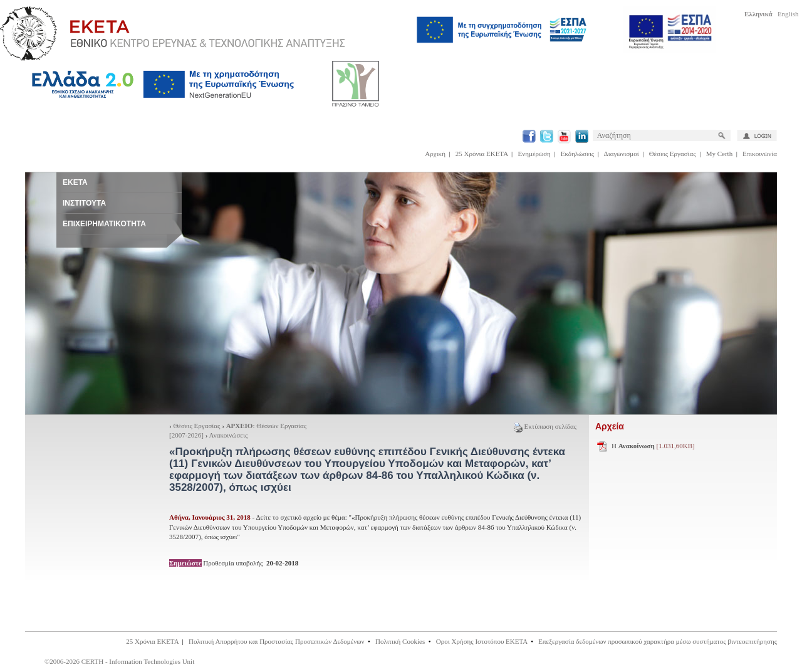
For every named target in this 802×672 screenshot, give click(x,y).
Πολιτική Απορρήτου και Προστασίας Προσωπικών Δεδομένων (277, 641)
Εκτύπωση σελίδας (545, 426)
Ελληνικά (758, 14)
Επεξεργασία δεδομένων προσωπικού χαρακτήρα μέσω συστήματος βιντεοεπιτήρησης (658, 641)
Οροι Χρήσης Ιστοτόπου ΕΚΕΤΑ (482, 641)
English (788, 14)
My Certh (719, 154)
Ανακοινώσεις (229, 435)
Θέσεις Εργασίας (673, 154)
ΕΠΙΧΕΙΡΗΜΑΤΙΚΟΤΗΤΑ (104, 224)
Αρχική (435, 154)
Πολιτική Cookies (400, 641)
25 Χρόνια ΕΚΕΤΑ (482, 154)
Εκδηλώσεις (577, 154)
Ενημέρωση (534, 154)
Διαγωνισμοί (622, 154)
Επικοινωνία (760, 154)
